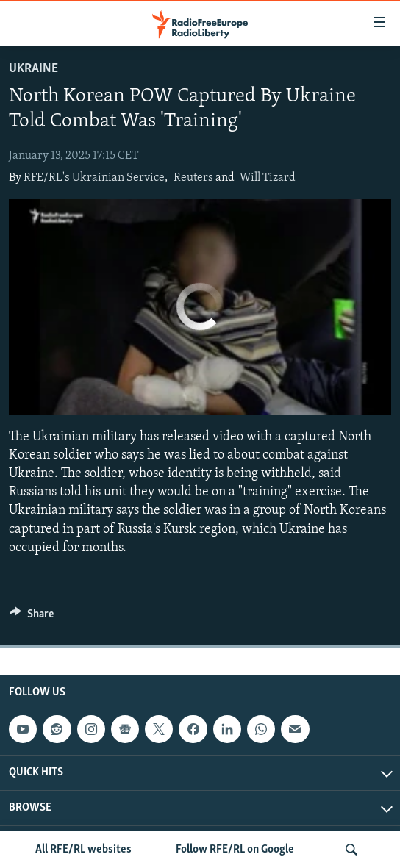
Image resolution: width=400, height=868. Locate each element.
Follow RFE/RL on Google (235, 850)
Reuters (193, 178)
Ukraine (33, 69)
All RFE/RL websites (83, 850)
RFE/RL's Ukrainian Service (94, 178)
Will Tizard (268, 178)
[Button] (32, 617)
